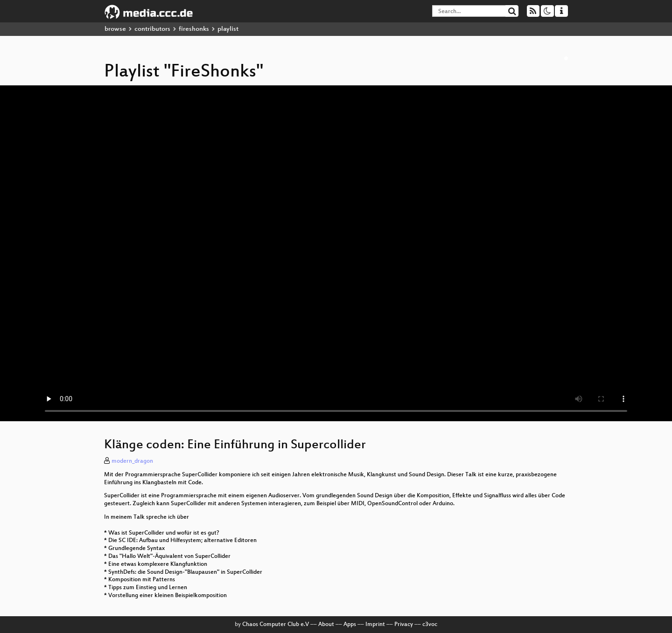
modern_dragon (132, 461)
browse (115, 29)
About (326, 625)
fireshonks (194, 29)
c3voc (430, 625)
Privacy (404, 625)
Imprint (375, 625)
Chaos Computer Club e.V (276, 625)
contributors (152, 29)
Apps (350, 625)
